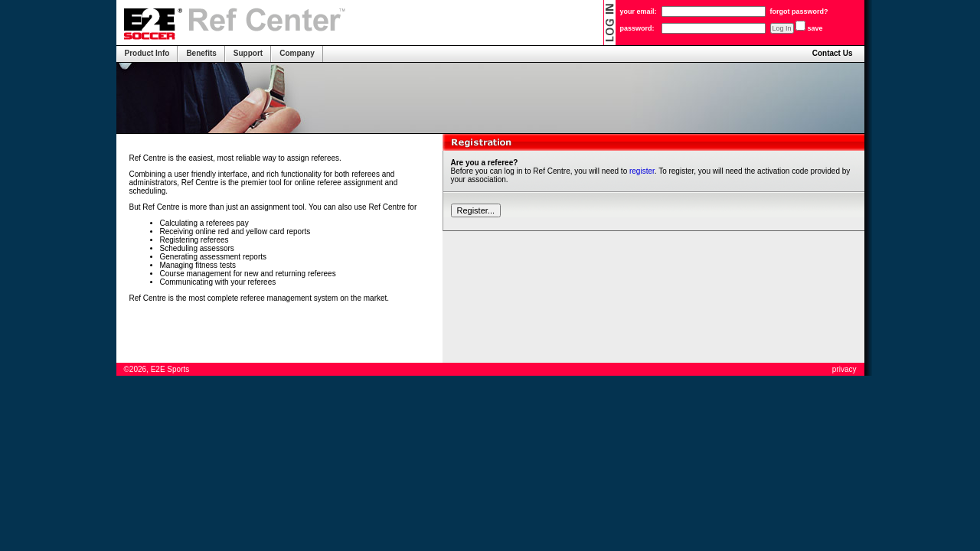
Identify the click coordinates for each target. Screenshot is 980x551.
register (642, 171)
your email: (639, 11)
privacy (844, 369)
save (815, 28)
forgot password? (799, 11)
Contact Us (833, 53)
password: (637, 28)
